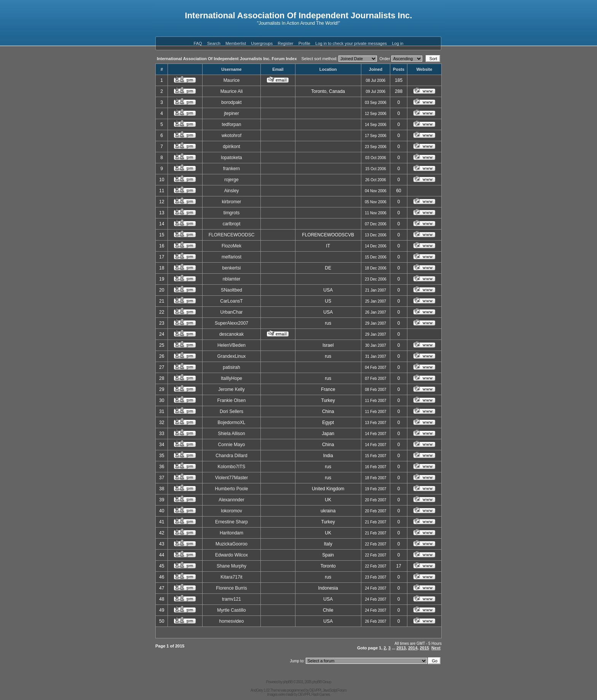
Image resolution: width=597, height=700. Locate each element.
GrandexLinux (232, 356)
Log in (397, 43)
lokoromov (231, 511)
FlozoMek (231, 246)
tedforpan (232, 124)
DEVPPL (316, 690)
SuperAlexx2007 (231, 323)
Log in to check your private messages (351, 43)
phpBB (288, 682)
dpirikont (231, 147)
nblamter (232, 279)
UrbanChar (232, 312)
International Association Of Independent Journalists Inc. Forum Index (227, 59)
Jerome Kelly (231, 389)
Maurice (232, 80)
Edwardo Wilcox (231, 555)
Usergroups (262, 43)
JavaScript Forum (335, 690)
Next (436, 648)
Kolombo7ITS (232, 467)
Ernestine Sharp (231, 522)
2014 (413, 648)
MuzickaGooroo (231, 544)
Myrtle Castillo (231, 610)
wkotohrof (231, 136)
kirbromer (232, 202)
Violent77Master (232, 478)
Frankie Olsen (232, 400)
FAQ (198, 43)
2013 (401, 648)
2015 (424, 648)
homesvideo (232, 621)
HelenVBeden (231, 345)
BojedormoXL (232, 423)
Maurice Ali (232, 91)
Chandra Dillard (231, 456)
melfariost (231, 257)
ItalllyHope (231, 378)
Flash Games (321, 694)
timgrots (232, 213)
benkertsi (232, 268)
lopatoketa (231, 158)
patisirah (231, 367)
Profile (304, 43)
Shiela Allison (231, 434)
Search (214, 43)
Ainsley (232, 191)
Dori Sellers (231, 411)
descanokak (231, 334)
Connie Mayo (232, 445)
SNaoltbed (231, 290)
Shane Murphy (231, 566)
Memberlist (236, 43)
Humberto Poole (232, 489)
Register (286, 43)
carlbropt (232, 224)
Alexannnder (231, 500)
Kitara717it (231, 577)
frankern (231, 169)
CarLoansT (231, 301)
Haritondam (231, 533)
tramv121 (231, 599)
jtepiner (231, 113)
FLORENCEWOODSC (232, 235)
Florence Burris (231, 588)
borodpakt (231, 102)
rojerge (231, 180)
